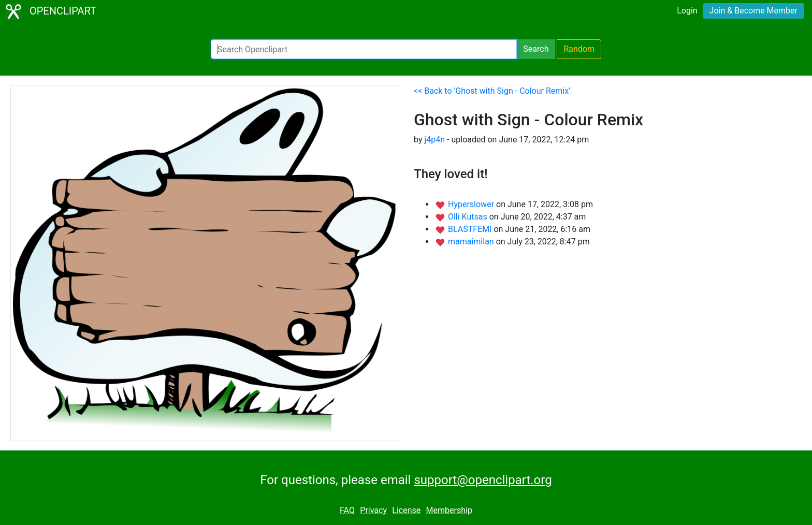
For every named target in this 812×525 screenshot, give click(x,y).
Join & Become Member (753, 11)
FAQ (347, 510)
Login (687, 11)
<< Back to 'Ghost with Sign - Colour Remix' (492, 91)
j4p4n (434, 140)
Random (579, 49)
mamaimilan (472, 242)
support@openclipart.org (483, 480)
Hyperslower (472, 204)
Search (536, 49)
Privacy (373, 510)
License (406, 510)
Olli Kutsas (469, 217)
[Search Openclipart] (364, 49)
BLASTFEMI (471, 229)
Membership (449, 510)
